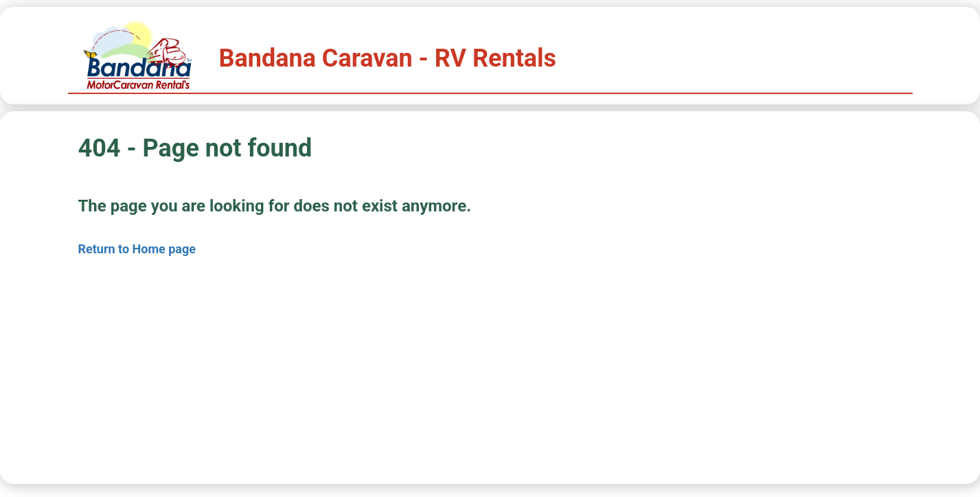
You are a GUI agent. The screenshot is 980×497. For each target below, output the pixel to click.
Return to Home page (137, 249)
